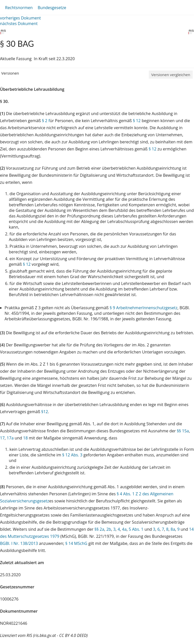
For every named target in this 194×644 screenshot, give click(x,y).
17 (2, 438)
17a (10, 438)
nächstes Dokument (19, 24)
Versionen (10, 73)
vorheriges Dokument (20, 18)
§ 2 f (46, 121)
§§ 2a (99, 529)
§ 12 (137, 121)
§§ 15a (183, 431)
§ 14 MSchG (76, 543)
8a (173, 529)
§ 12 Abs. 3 (72, 455)
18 (26, 438)
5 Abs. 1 (136, 529)
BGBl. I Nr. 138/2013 (19, 543)
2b (109, 529)
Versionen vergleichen (171, 75)
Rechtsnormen (19, 8)
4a (124, 529)
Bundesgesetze (52, 8)
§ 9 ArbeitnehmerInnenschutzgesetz (143, 308)
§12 (45, 412)
